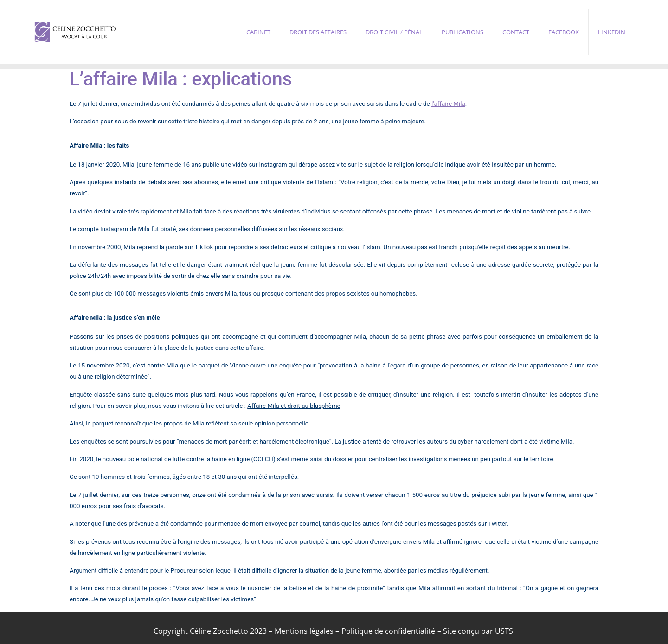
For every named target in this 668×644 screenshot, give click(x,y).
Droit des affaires (318, 32)
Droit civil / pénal (394, 32)
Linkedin (612, 32)
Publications (462, 32)
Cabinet (258, 32)
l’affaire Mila (448, 104)
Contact (516, 32)
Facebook (564, 32)
